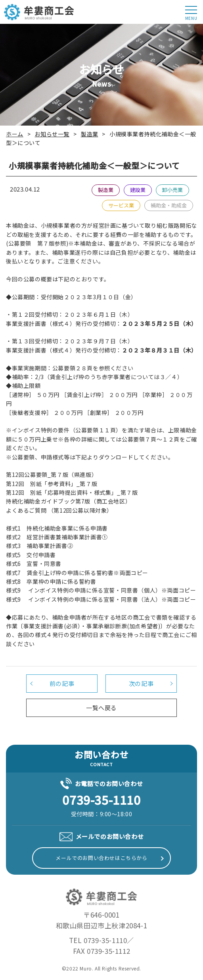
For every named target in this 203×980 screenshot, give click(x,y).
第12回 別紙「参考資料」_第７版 (52, 484)
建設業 (138, 190)
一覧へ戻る (101, 708)
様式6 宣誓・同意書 (34, 564)
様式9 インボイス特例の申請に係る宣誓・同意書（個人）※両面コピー (101, 590)
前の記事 (62, 683)
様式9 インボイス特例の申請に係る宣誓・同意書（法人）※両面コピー (101, 599)
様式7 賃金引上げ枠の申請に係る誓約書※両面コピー (77, 573)
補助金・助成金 (169, 205)
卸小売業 (172, 190)
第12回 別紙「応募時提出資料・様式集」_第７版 (72, 492)
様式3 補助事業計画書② (39, 546)
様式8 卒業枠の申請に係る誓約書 (51, 581)
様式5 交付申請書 (31, 555)
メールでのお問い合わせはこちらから (101, 858)
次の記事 (141, 683)
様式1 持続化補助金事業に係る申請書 (57, 528)
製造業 (106, 190)
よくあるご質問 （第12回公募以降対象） (59, 510)
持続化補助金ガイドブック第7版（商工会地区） (68, 501)
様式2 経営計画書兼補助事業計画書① (57, 537)
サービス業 (121, 205)
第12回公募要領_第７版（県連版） (52, 475)
